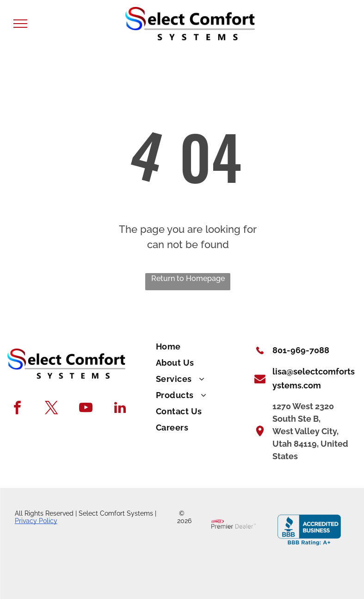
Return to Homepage (188, 278)
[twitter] (52, 409)
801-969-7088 (301, 350)
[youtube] (86, 409)
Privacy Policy (36, 521)
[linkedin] (120, 409)
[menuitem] (200, 347)
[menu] (20, 24)
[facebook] (17, 409)
